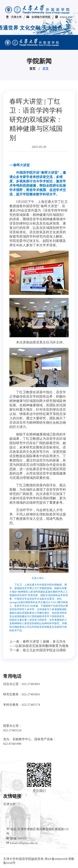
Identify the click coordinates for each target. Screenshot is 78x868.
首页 (32, 69)
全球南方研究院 (38, 17)
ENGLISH (64, 17)
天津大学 (14, 17)
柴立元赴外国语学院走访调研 (44, 650)
